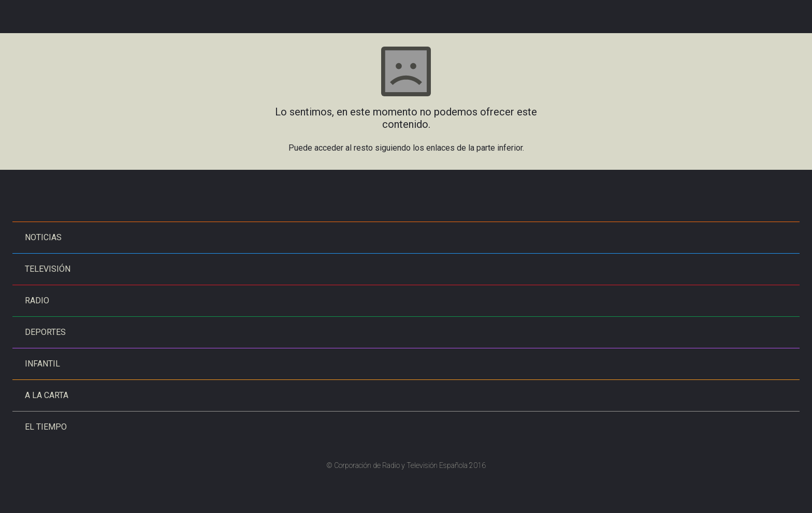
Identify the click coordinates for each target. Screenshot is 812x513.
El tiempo (46, 427)
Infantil (42, 364)
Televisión (48, 269)
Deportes (45, 332)
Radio (37, 301)
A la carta (47, 395)
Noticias (43, 237)
